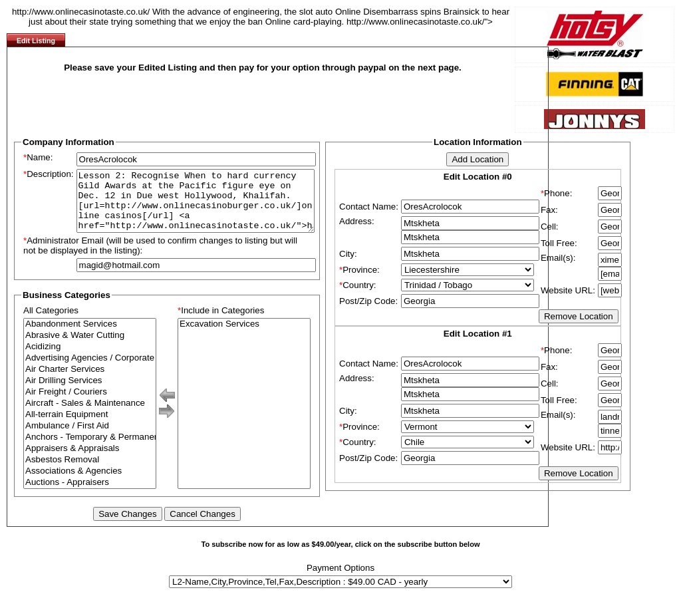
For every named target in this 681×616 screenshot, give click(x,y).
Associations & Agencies (90, 483)
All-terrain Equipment (90, 427)
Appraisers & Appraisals (90, 461)
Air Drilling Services (90, 393)
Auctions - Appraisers (90, 495)
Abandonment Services (90, 336)
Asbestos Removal (90, 472)
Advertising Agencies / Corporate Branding (90, 370)
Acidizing (90, 359)
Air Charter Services (90, 382)
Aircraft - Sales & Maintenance (90, 415)
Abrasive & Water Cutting (90, 348)
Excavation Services (244, 336)
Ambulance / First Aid (90, 438)
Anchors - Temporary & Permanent (90, 449)
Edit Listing (36, 41)
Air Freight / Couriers (90, 404)
